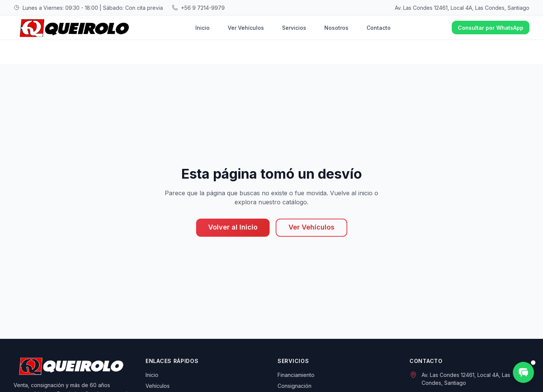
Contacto (379, 28)
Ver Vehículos (246, 28)
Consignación (295, 386)
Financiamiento (296, 375)
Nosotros (336, 28)
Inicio (202, 28)
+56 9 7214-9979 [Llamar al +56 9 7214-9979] (203, 8)
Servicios (294, 28)
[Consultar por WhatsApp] (523, 372)
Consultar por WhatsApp (491, 28)
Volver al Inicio (233, 227)
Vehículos (158, 386)
